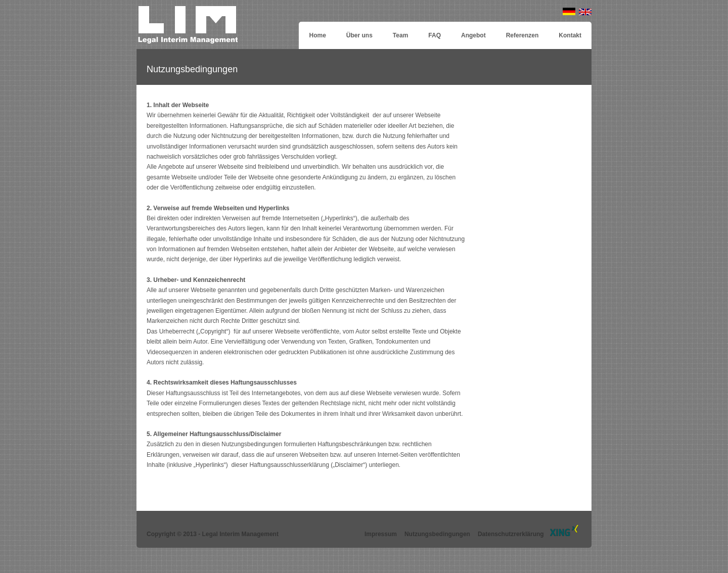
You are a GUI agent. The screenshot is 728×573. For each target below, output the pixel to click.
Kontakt (570, 35)
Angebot (473, 35)
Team (400, 35)
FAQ (435, 35)
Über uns (359, 35)
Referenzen (522, 35)
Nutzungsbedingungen (437, 534)
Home (317, 35)
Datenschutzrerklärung (511, 534)
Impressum (381, 534)
